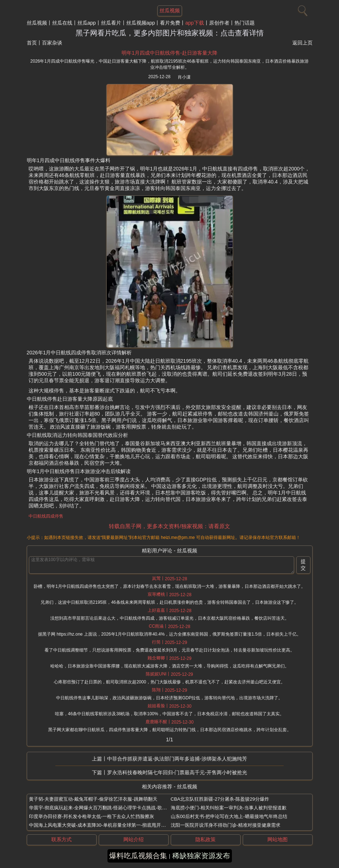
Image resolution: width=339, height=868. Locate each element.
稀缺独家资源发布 (201, 856)
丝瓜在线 (62, 23)
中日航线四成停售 (46, 516)
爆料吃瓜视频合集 (138, 856)
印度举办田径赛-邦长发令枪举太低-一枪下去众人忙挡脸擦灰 (92, 816)
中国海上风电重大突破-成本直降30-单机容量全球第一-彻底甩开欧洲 (100, 825)
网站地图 (277, 839)
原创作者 (219, 23)
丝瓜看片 (111, 23)
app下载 (194, 23)
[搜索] (302, 9)
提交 (303, 565)
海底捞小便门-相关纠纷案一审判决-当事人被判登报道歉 (229, 808)
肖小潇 (184, 77)
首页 (32, 43)
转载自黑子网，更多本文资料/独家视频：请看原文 (169, 526)
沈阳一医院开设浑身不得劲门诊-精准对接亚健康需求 (226, 825)
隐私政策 (205, 839)
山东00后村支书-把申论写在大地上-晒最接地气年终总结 (229, 816)
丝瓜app (87, 23)
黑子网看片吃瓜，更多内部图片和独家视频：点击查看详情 (170, 33)
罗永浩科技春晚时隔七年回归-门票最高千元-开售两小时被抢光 (177, 772)
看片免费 (170, 23)
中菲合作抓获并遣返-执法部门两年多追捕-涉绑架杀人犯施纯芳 (177, 759)
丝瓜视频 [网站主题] (170, 10)
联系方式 (62, 839)
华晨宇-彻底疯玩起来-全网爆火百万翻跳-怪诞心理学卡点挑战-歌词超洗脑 (105, 808)
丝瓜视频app (141, 23)
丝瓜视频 (37, 23)
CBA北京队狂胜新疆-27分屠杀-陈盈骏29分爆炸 (220, 799)
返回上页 (302, 43)
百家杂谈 (52, 43)
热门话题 (245, 23)
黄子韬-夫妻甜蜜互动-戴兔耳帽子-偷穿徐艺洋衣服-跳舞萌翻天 (93, 799)
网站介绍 (134, 839)
